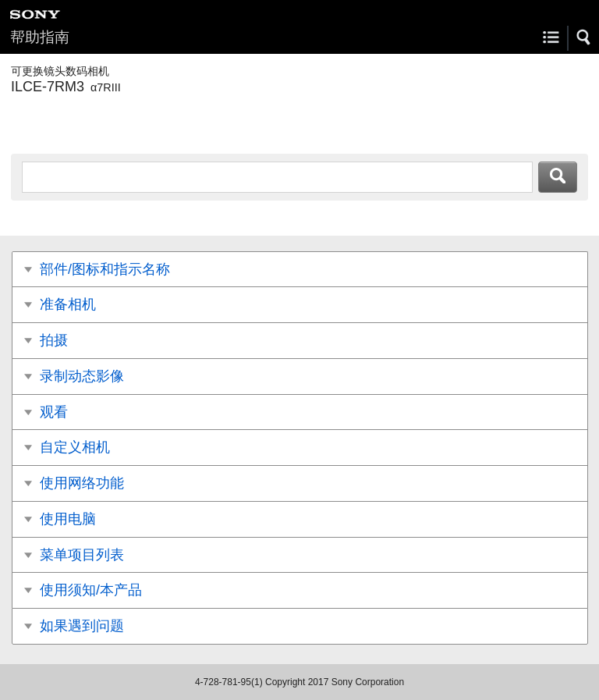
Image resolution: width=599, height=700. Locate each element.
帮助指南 (40, 37)
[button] (584, 37)
